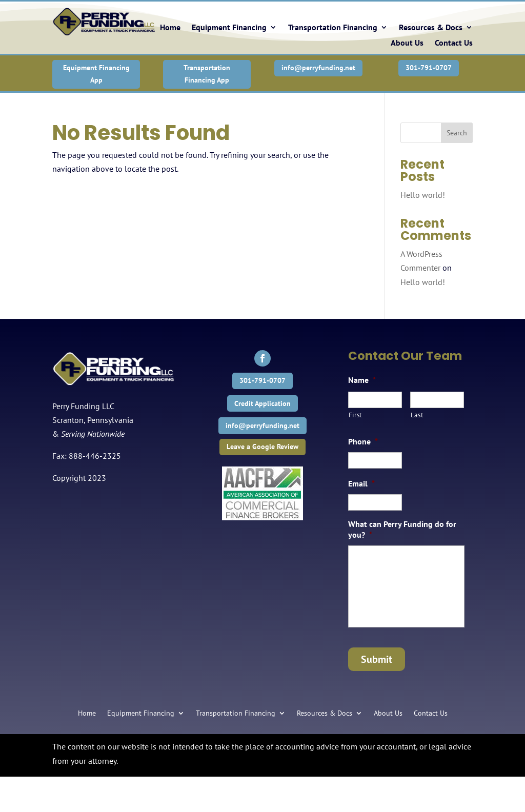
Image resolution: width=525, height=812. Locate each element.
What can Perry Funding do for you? (402, 529)
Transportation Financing (333, 28)
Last (417, 415)
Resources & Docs (431, 28)
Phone (363, 441)
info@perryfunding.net (318, 68)
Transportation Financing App (207, 74)
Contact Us (454, 43)
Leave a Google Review (262, 446)
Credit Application (262, 403)
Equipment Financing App (96, 74)
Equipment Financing (229, 28)
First (355, 415)
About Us (407, 43)
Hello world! (423, 195)
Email (361, 483)
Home (170, 28)
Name (362, 380)
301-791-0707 (429, 68)
